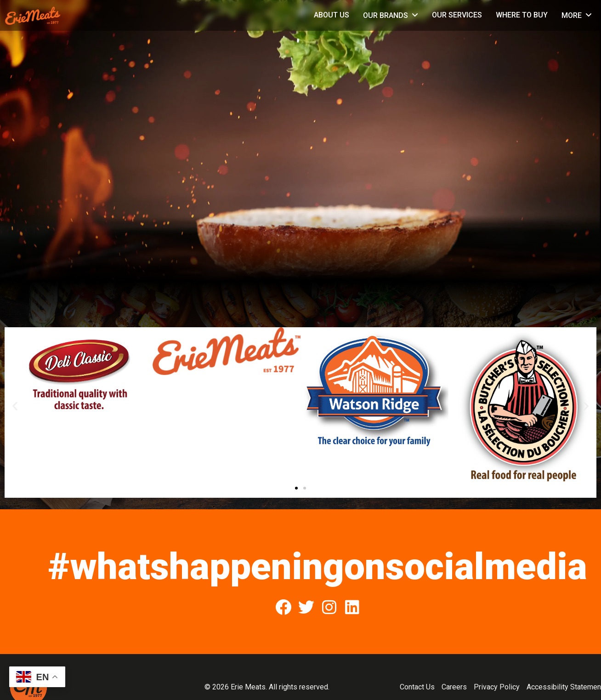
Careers (454, 687)
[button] (15, 406)
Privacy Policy (497, 687)
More (572, 15)
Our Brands (386, 15)
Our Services (457, 15)
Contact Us (417, 687)
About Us (332, 15)
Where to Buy (522, 15)
